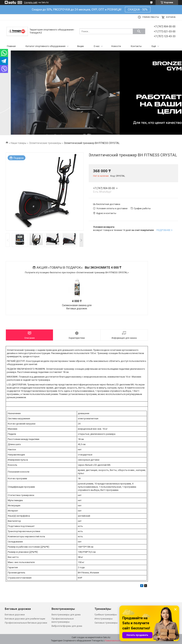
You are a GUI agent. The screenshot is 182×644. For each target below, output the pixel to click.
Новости (116, 46)
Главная (11, 46)
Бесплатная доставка (108, 204)
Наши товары (18, 143)
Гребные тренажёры (106, 615)
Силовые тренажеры (106, 623)
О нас (97, 46)
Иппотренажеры (104, 619)
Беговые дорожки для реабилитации (25, 619)
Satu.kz (107, 637)
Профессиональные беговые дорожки (26, 623)
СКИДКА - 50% (138, 10)
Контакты (136, 46)
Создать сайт (31, 2)
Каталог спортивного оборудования (45, 46)
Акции (80, 46)
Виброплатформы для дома (67, 626)
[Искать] (139, 31)
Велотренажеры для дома (66, 615)
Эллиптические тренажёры (45, 143)
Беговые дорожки (15, 615)
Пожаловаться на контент (118, 641)
